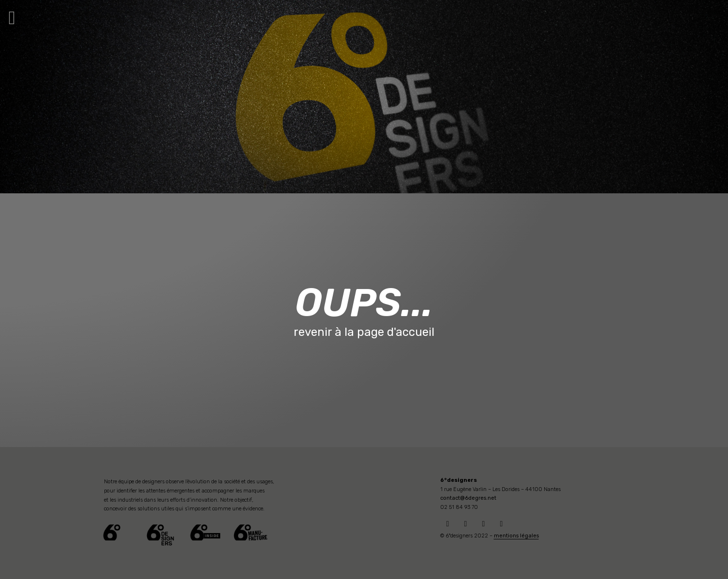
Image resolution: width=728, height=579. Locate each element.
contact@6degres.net (468, 498)
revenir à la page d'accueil (364, 332)
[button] (12, 18)
